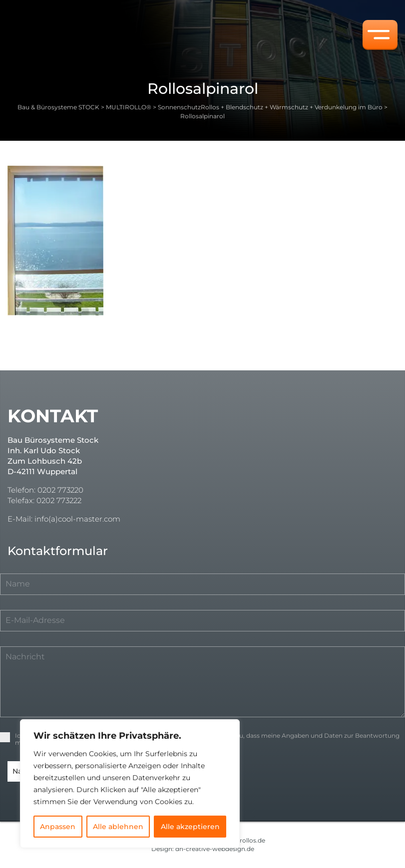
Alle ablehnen (118, 827)
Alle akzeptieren (190, 827)
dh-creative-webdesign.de (215, 848)
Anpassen (58, 827)
